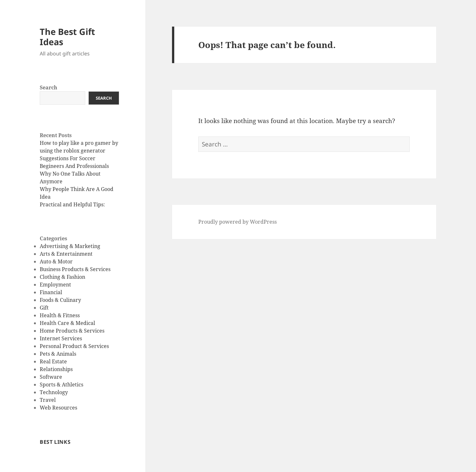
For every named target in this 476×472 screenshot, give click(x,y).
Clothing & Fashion (62, 277)
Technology (54, 392)
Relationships (56, 369)
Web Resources (58, 408)
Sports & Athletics (62, 385)
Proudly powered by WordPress (238, 222)
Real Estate (53, 361)
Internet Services (61, 338)
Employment (55, 285)
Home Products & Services (72, 331)
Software (51, 377)
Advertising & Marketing (70, 246)
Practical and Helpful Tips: (72, 204)
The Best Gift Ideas (67, 37)
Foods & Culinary (60, 300)
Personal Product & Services (74, 346)
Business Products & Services (75, 269)
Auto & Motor (56, 261)
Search (49, 87)
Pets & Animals (58, 354)
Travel (48, 400)
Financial (51, 292)
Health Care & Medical (67, 323)
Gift (44, 308)
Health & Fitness (60, 315)
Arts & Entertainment (66, 254)
